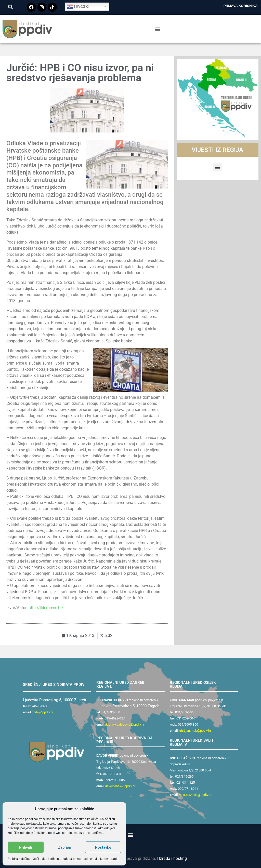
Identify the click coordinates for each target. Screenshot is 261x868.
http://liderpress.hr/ (46, 608)
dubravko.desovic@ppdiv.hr (125, 724)
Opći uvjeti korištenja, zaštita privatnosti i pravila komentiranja (76, 859)
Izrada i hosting (173, 858)
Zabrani (64, 847)
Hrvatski (78, 7)
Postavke (103, 847)
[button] (10, 7)
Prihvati (26, 847)
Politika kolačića (19, 859)
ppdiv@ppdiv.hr (42, 712)
